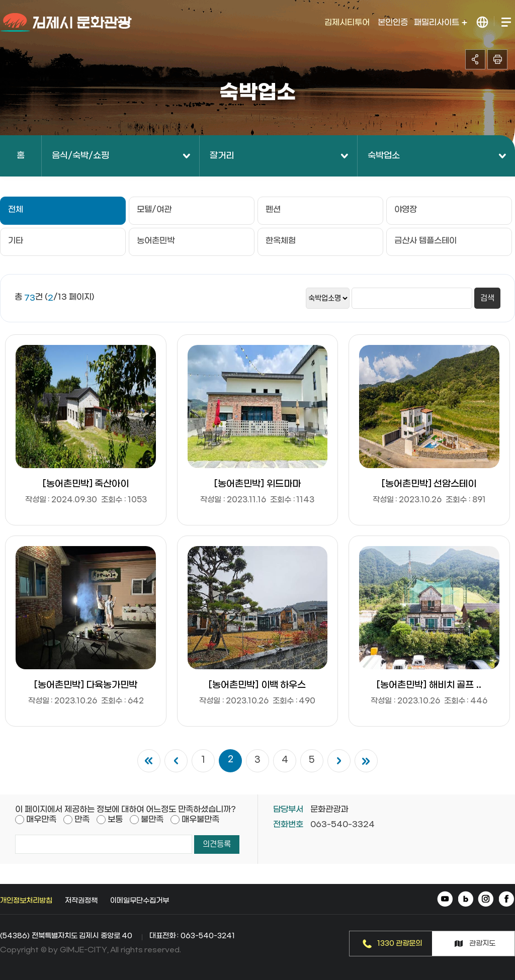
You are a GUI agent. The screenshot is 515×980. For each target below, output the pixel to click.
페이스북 (506, 900)
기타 (16, 241)
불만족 (152, 819)
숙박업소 (384, 156)
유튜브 (446, 900)
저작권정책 (81, 901)
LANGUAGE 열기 (483, 22)
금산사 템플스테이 (425, 241)
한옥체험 (281, 241)
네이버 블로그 (466, 900)
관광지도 (482, 944)
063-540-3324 (342, 824)
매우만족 (41, 819)
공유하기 (475, 59)
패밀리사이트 (441, 22)
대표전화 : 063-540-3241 (192, 936)
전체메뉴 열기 (506, 22)
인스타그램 (486, 900)
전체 (16, 209)
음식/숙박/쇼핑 (80, 156)
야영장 (406, 209)
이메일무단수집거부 (140, 901)
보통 (115, 819)
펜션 (273, 209)
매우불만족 (200, 819)
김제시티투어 (347, 22)
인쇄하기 (497, 59)
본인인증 (393, 22)
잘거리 (222, 156)
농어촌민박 (156, 241)
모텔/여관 (154, 209)
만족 (82, 819)
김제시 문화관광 (67, 23)
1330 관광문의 (400, 944)
